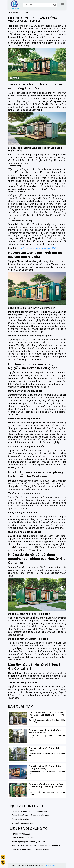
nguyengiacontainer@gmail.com (31, 842)
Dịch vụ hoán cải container (23, 823)
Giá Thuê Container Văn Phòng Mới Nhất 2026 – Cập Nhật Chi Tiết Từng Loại (46, 715)
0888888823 (25, 834)
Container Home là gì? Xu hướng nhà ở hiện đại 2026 (45, 731)
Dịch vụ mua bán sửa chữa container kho (29, 811)
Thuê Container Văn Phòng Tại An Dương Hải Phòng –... (45, 767)
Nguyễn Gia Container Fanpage (36, 849)
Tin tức (25, 12)
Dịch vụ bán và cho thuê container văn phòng (31, 815)
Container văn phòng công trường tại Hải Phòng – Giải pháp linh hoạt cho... (46, 787)
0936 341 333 (28, 838)
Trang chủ (13, 12)
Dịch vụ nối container (21, 819)
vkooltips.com (50, 865)
